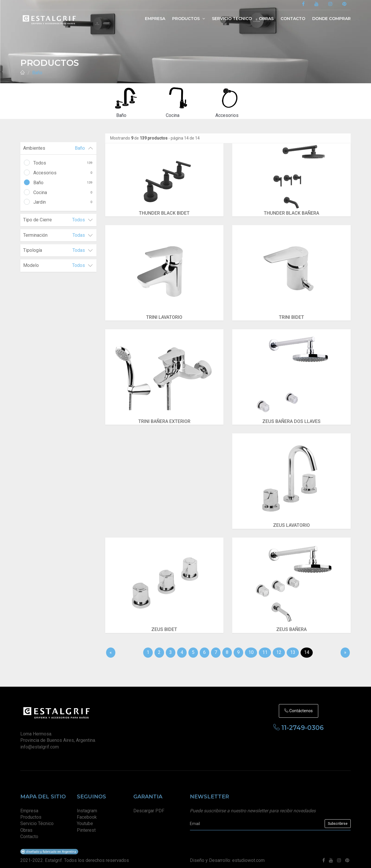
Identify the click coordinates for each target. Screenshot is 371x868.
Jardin (63, 202)
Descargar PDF (149, 806)
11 (265, 648)
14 (307, 648)
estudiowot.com (248, 856)
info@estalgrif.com (40, 743)
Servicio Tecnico (232, 19)
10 (251, 648)
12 (279, 648)
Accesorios (63, 173)
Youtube (85, 819)
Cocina (63, 193)
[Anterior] (111, 648)
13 (293, 648)
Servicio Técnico (37, 819)
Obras (266, 19)
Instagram (87, 806)
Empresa (155, 19)
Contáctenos (299, 706)
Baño (37, 73)
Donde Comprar (331, 19)
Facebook (87, 813)
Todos (63, 163)
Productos (189, 19)
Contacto (293, 19)
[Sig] (345, 648)
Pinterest (86, 826)
